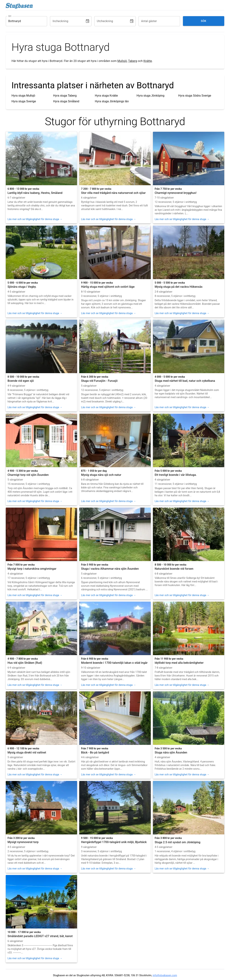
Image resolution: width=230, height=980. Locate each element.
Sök (204, 21)
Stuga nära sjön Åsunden (171, 752)
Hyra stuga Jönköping (150, 96)
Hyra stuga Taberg (65, 96)
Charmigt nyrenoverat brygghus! (176, 193)
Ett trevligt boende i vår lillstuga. (176, 475)
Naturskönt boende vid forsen (174, 569)
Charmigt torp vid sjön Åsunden (28, 475)
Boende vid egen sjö (21, 381)
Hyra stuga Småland (66, 101)
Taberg (133, 61)
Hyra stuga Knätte (106, 96)
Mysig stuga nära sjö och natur (101, 475)
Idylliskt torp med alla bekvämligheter (179, 663)
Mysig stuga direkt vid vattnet (27, 752)
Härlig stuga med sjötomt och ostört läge (108, 287)
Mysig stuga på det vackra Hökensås (179, 287)
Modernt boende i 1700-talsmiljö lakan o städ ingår (114, 663)
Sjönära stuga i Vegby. (22, 287)
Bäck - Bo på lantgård (95, 752)
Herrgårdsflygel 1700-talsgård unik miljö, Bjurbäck (114, 842)
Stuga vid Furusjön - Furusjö (99, 381)
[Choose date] (88, 21)
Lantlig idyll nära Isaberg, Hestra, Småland (35, 193)
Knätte (148, 61)
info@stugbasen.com (165, 975)
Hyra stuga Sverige (24, 101)
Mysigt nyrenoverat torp (23, 842)
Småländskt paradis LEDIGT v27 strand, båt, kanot (40, 936)
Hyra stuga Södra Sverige (195, 96)
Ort (10, 16)
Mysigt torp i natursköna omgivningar (32, 569)
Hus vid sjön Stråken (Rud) (25, 663)
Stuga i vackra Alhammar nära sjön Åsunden (110, 569)
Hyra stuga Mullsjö (23, 96)
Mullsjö (122, 61)
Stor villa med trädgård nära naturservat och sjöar (113, 193)
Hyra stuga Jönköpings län (112, 101)
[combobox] (24, 21)
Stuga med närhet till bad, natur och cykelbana (185, 381)
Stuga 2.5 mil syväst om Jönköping (178, 842)
